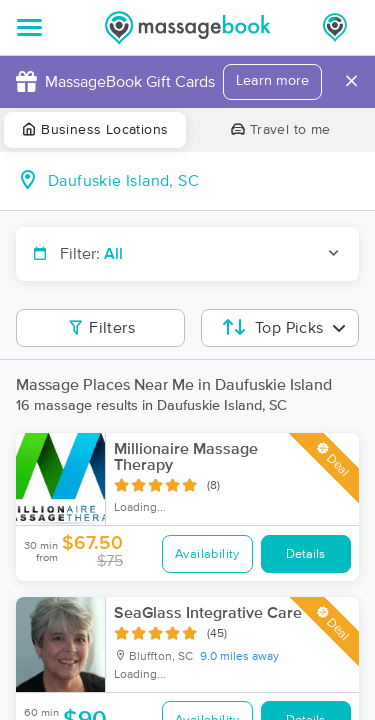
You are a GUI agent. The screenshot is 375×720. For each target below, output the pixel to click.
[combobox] (203, 181)
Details (305, 554)
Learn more (272, 81)
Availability (207, 554)
